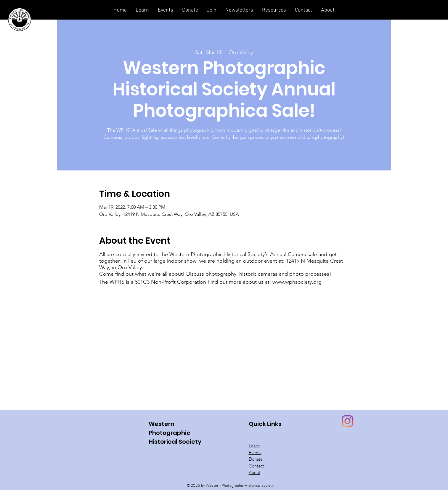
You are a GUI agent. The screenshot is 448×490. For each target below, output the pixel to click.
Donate (256, 459)
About (254, 472)
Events (255, 453)
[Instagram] (347, 421)
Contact (256, 466)
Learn (254, 446)
